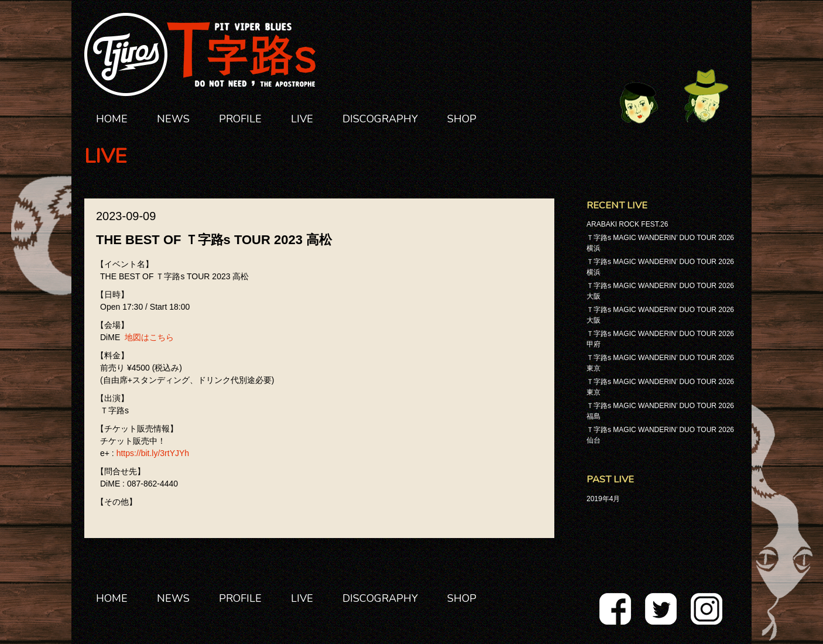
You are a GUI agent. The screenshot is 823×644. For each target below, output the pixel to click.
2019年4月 (603, 499)
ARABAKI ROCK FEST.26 (627, 224)
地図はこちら (149, 337)
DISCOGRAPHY (380, 119)
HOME (112, 119)
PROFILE (240, 119)
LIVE (302, 119)
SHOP (462, 119)
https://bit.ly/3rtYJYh (153, 453)
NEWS (173, 119)
